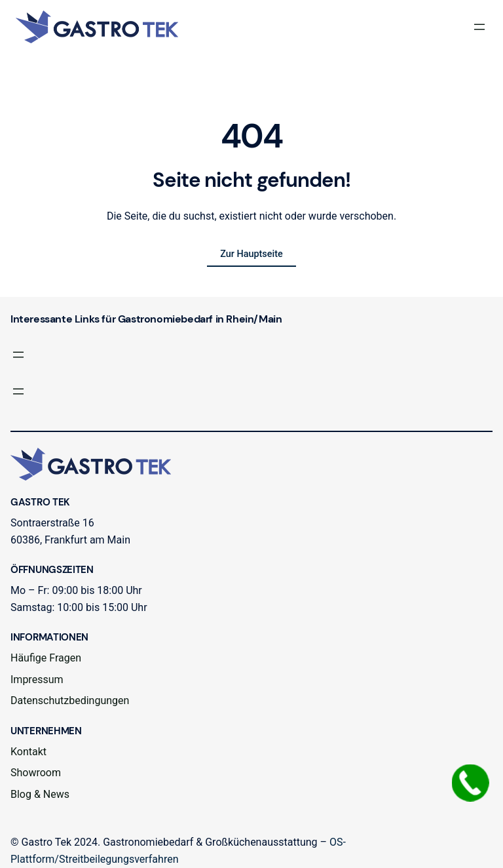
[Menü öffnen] (479, 27)
